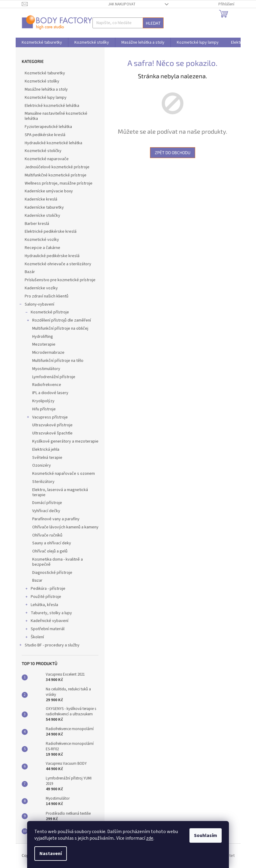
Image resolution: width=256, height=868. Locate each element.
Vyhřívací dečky (46, 511)
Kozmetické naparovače (47, 159)
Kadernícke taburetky (45, 207)
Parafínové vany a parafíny (56, 519)
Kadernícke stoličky (43, 216)
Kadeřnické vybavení (47, 621)
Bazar (37, 580)
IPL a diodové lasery (50, 393)
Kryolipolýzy (43, 401)
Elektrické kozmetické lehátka (52, 106)
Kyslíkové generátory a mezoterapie (65, 441)
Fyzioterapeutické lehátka (49, 127)
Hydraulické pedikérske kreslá (53, 256)
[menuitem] (42, 42)
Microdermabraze (48, 353)
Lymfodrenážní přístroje (54, 377)
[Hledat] (128, 23)
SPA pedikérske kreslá (45, 135)
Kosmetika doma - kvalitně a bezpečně (58, 562)
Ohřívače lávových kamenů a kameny (65, 527)
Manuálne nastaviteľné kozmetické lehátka (56, 116)
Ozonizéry (42, 465)
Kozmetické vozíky (42, 240)
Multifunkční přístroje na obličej (60, 328)
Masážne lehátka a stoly (47, 89)
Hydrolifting (43, 337)
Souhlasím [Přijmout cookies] (206, 835)
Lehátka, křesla (41, 605)
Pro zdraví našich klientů (47, 296)
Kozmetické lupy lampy (46, 98)
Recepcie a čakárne (43, 248)
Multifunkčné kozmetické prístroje (56, 175)
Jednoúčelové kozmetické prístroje (58, 167)
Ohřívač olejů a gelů (50, 551)
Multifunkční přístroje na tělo (58, 361)
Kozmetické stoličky (44, 151)
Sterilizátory (43, 482)
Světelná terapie (47, 458)
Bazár (30, 272)
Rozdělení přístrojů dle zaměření (59, 321)
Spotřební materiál (45, 630)
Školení (34, 638)
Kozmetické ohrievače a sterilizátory (58, 264)
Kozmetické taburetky (45, 73)
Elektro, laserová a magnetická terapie (60, 492)
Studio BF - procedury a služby (49, 646)
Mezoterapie (44, 344)
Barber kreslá (37, 224)
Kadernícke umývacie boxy (49, 191)
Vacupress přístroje (47, 418)
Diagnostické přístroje (52, 573)
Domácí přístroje (47, 503)
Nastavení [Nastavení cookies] (51, 854)
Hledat (153, 23)
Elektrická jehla (46, 450)
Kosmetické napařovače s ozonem (64, 474)
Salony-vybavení (36, 305)
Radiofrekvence (47, 385)
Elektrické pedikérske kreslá (51, 232)
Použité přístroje (43, 597)
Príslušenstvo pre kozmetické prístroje (61, 280)
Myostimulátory (46, 369)
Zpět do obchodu (173, 152)
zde (150, 838)
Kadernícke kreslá (41, 199)
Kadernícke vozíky (42, 288)
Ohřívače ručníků (47, 535)
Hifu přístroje (44, 409)
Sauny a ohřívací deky (52, 543)
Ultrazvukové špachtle (52, 433)
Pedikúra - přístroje (45, 589)
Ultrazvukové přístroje (52, 425)
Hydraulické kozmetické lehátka (54, 143)
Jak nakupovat (122, 4)
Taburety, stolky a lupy (48, 614)
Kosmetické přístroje (47, 313)
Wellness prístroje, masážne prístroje (59, 183)
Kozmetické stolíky (42, 81)
